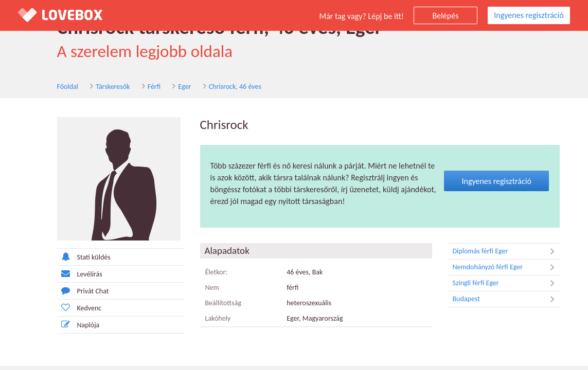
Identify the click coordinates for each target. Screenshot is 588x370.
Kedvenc (79, 308)
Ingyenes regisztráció (529, 15)
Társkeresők (113, 87)
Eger (184, 87)
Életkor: (217, 272)
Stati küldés (84, 257)
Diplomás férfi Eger (506, 251)
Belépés (446, 16)
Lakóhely (218, 318)
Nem (212, 288)
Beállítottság (224, 303)
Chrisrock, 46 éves (235, 87)
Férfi (154, 87)
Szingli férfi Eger (506, 283)
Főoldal (68, 87)
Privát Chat (83, 291)
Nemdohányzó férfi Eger (506, 267)
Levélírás (80, 274)
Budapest (506, 299)
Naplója (78, 325)
